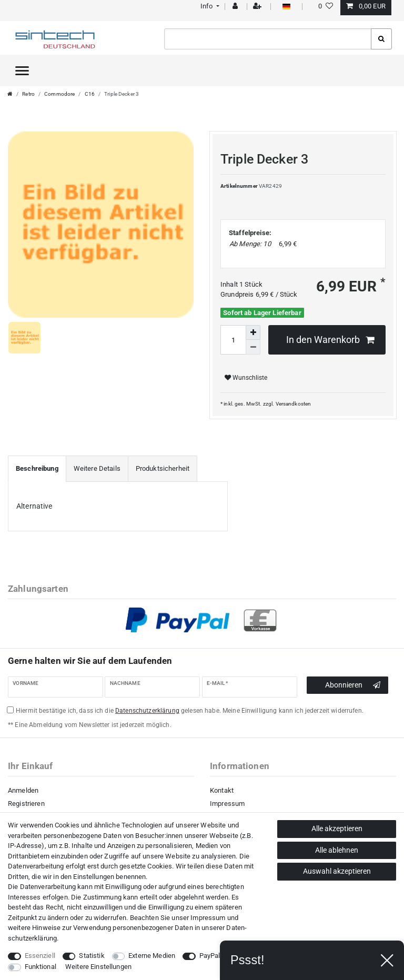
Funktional (41, 967)
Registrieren (26, 804)
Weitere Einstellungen (98, 967)
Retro (28, 94)
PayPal (210, 956)
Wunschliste (246, 378)
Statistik (92, 956)
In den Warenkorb (330, 340)
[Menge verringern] (253, 347)
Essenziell (40, 956)
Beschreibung (37, 468)
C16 (90, 94)
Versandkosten (294, 404)
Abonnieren (353, 685)
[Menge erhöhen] (253, 332)
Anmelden (23, 790)
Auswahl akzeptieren (337, 871)
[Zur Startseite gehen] (10, 94)
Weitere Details (97, 468)
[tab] (37, 469)
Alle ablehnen (337, 850)
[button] (209, 6)
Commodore (59, 94)
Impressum (227, 804)
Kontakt (222, 790)
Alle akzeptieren (337, 829)
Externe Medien (152, 956)
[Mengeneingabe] (233, 340)
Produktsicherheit (163, 468)
